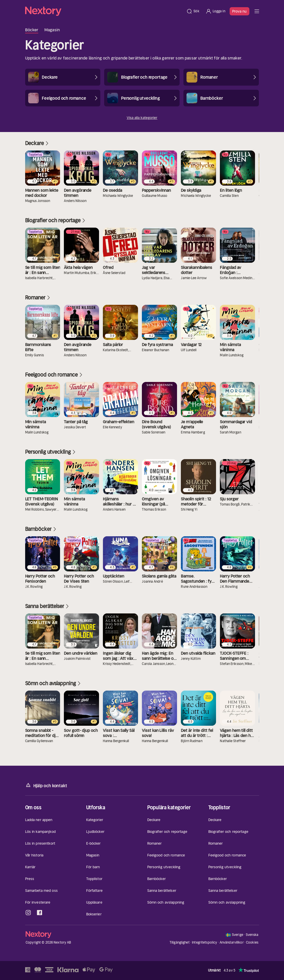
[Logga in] (215, 11)
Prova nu (239, 11)
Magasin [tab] (52, 30)
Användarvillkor (232, 942)
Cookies (252, 943)
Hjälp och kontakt (46, 785)
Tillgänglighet (180, 942)
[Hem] (104, 11)
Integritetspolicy (204, 942)
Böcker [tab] (32, 30)
